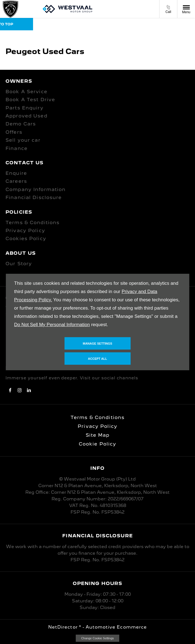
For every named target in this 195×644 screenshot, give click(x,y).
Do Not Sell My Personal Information (52, 325)
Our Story (19, 264)
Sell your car (23, 140)
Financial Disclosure (34, 197)
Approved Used (26, 116)
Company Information (36, 189)
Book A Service (26, 92)
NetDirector (64, 627)
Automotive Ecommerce (116, 627)
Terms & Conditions (32, 222)
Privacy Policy (25, 230)
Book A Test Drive (30, 100)
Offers (14, 132)
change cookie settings (97, 638)
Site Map (98, 435)
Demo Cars (21, 124)
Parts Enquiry (25, 108)
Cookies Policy (26, 238)
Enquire (16, 173)
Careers (16, 181)
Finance (17, 148)
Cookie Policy (98, 444)
